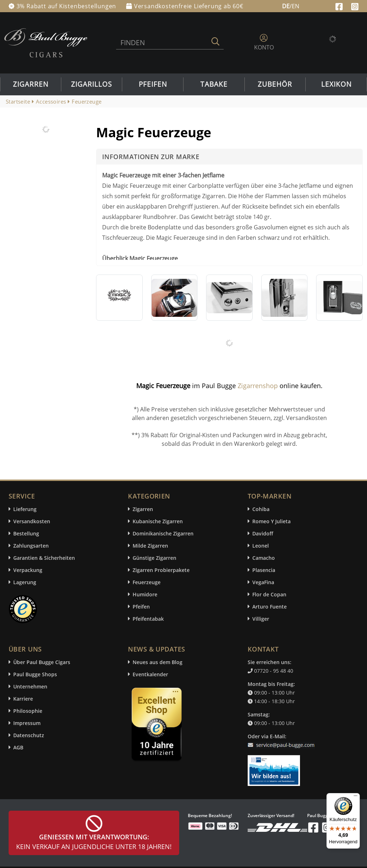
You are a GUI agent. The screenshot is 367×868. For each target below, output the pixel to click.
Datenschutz (29, 735)
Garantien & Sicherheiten (44, 558)
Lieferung (25, 509)
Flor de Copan (269, 594)
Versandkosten (32, 521)
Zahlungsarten (31, 546)
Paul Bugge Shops (35, 674)
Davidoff (263, 533)
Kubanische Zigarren (158, 521)
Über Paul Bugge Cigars (42, 662)
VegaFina (263, 582)
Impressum (27, 723)
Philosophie (28, 711)
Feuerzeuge (147, 582)
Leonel (261, 546)
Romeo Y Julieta (271, 521)
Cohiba (261, 509)
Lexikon (336, 84)
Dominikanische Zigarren (163, 533)
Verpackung (28, 570)
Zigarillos (91, 84)
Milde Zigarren (150, 546)
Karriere (23, 699)
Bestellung (26, 533)
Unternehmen (30, 686)
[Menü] (356, 797)
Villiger (261, 619)
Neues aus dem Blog (158, 662)
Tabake (214, 84)
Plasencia (264, 570)
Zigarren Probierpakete (161, 570)
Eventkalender (150, 674)
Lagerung (25, 582)
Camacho (264, 558)
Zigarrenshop (258, 386)
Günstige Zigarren (154, 558)
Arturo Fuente (270, 607)
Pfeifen (153, 84)
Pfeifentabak (148, 619)
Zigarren (31, 84)
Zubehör (275, 84)
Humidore (145, 594)
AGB (18, 747)
